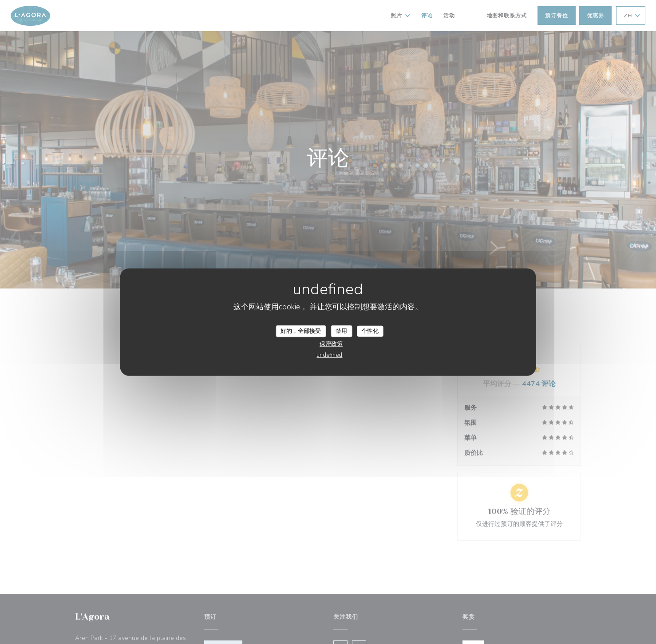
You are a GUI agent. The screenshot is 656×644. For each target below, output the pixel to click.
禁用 (341, 331)
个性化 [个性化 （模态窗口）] (370, 331)
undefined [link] (329, 355)
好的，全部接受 (301, 331)
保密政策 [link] (331, 344)
